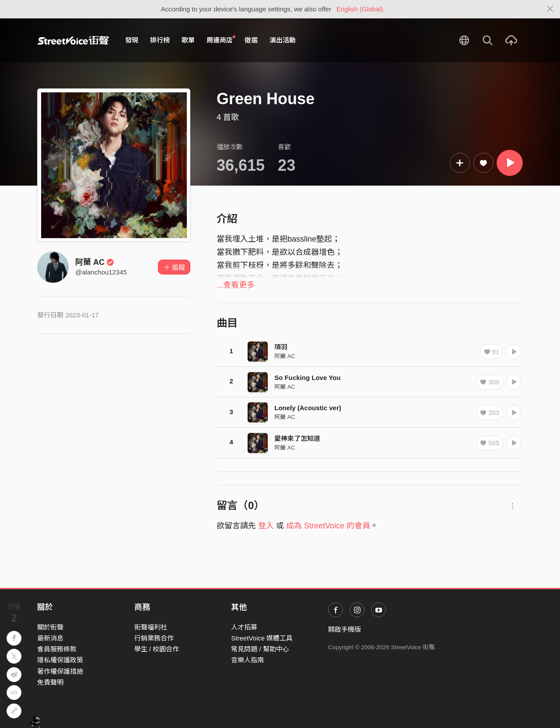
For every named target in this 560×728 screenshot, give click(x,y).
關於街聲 (50, 627)
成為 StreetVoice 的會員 (328, 526)
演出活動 (283, 40)
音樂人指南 (247, 660)
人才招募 (244, 627)
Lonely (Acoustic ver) (308, 408)
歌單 (188, 40)
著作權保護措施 (60, 671)
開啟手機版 (345, 629)
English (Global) (360, 9)
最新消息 (50, 638)
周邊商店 (221, 40)
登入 (266, 526)
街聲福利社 (151, 627)
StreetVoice (73, 40)
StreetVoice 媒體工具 (262, 638)
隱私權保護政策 (60, 660)
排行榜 (160, 40)
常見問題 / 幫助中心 (260, 649)
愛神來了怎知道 (297, 438)
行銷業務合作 (154, 638)
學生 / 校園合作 (157, 649)
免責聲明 (50, 682)
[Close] (550, 9)
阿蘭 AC (95, 262)
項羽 (281, 347)
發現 (132, 40)
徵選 (251, 40)
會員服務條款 (57, 649)
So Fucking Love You (307, 378)
